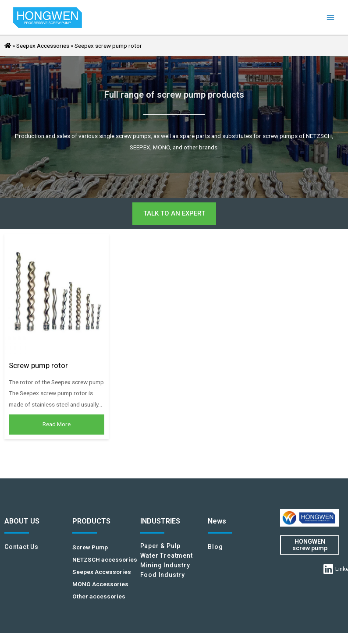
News (217, 521)
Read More (57, 424)
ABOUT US (22, 521)
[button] (174, 214)
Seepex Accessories (43, 46)
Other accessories (99, 596)
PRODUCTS (91, 521)
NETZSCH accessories (105, 559)
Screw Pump (90, 547)
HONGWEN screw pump (310, 545)
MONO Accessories (100, 584)
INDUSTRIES (160, 521)
